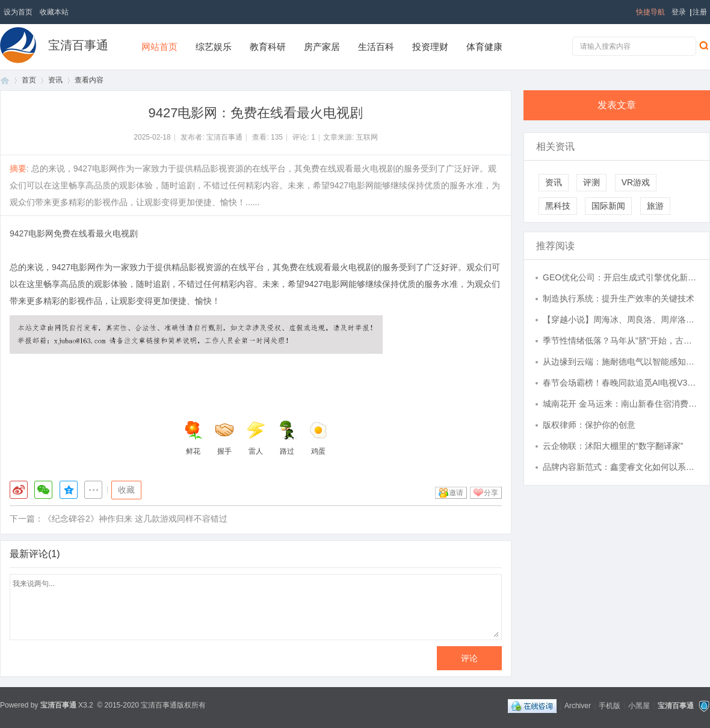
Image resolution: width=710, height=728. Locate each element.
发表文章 (617, 105)
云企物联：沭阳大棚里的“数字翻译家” (613, 446)
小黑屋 (639, 706)
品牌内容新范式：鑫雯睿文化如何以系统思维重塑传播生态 (620, 467)
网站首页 (159, 47)
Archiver (578, 706)
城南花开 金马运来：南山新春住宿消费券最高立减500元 (620, 404)
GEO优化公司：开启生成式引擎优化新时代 (620, 277)
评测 (591, 182)
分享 (491, 493)
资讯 (55, 80)
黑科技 (558, 206)
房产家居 (322, 47)
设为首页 (18, 12)
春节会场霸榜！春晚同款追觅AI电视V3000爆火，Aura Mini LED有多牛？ (620, 383)
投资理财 (430, 47)
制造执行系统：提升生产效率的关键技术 (619, 298)
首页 (5, 80)
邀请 (456, 493)
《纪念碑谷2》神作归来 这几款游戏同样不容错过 (135, 519)
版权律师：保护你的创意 (589, 425)
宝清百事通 (78, 45)
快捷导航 (650, 12)
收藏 (126, 490)
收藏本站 (54, 12)
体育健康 (484, 47)
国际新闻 (608, 206)
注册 (700, 12)
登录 (679, 12)
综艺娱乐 (214, 47)
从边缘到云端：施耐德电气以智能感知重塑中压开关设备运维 (620, 362)
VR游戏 (636, 182)
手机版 (610, 706)
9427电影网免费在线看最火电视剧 (74, 233)
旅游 (655, 206)
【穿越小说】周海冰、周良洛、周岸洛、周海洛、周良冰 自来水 (620, 319)
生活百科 (376, 47)
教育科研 (268, 47)
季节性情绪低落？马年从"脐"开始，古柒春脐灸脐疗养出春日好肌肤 (620, 341)
